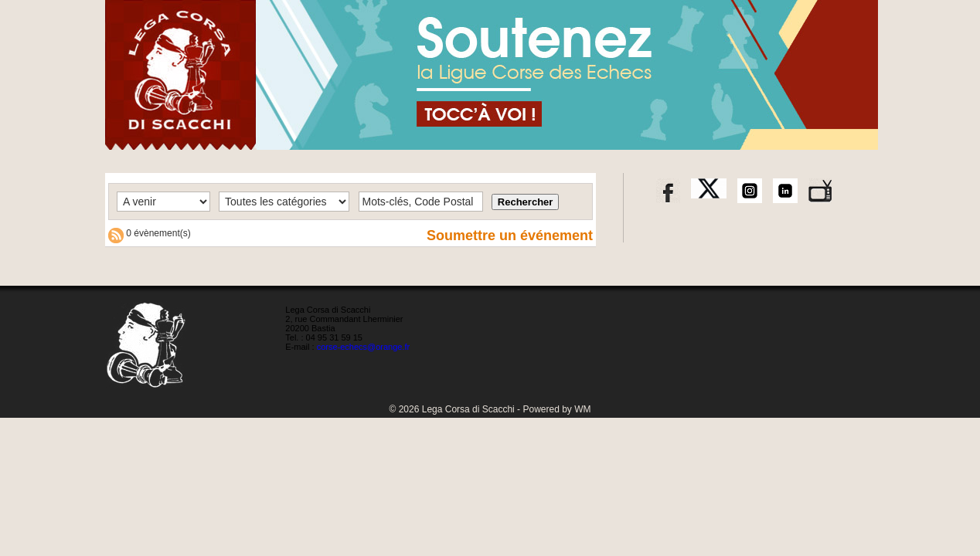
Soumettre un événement (510, 236)
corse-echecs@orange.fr (364, 347)
